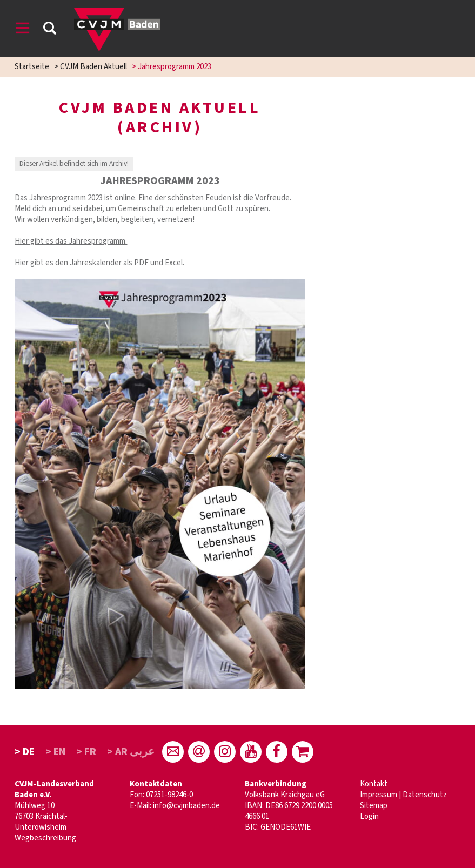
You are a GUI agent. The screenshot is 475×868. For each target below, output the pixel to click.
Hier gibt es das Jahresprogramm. (71, 241)
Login (369, 816)
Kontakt (374, 784)
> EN (56, 752)
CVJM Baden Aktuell (93, 67)
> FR (86, 752)
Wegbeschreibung (45, 838)
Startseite (32, 67)
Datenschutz (425, 795)
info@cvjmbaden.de (186, 806)
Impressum (379, 795)
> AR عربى (131, 752)
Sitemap (374, 806)
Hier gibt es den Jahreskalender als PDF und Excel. (99, 263)
